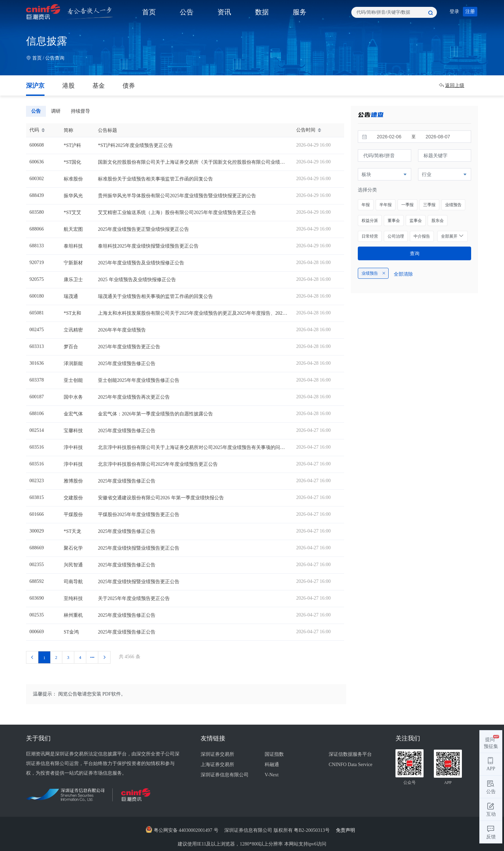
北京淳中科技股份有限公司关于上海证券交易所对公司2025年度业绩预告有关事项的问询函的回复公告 (206, 447)
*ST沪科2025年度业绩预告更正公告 (135, 145)
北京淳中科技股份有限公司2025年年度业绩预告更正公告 (158, 464)
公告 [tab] (36, 111)
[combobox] (394, 12)
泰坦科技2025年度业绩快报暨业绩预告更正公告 (148, 246)
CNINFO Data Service (351, 765)
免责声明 (347, 830)
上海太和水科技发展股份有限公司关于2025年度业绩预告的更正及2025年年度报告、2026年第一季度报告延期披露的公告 (225, 313)
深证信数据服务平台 (350, 754)
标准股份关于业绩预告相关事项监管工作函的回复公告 (155, 179)
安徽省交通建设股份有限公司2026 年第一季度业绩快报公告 (161, 498)
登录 (454, 11)
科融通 (272, 765)
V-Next (272, 775)
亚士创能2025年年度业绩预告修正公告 (139, 380)
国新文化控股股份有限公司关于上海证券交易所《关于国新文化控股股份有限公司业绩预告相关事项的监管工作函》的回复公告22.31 (238, 162)
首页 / (36, 58)
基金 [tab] (99, 86)
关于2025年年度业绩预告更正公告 (134, 598)
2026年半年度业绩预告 (122, 330)
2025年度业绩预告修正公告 (127, 364)
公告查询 (55, 58)
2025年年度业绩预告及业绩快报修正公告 (141, 263)
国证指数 (274, 754)
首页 (149, 12)
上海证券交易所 (217, 765)
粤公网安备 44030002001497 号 (182, 830)
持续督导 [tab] (80, 111)
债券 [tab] (129, 86)
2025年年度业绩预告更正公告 (129, 347)
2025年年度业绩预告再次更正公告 (134, 397)
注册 (470, 11)
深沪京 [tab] (35, 86)
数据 (262, 12)
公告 (187, 12)
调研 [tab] (56, 111)
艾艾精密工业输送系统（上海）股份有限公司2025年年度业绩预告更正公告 (177, 212)
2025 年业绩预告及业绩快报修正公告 (137, 280)
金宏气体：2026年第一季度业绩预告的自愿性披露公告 (155, 414)
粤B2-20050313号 (312, 830)
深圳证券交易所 (217, 754)
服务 (300, 12)
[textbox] (394, 12)
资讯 (224, 12)
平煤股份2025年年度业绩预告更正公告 (139, 515)
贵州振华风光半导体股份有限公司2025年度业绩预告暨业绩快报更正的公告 (177, 196)
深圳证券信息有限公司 (225, 775)
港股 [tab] (68, 86)
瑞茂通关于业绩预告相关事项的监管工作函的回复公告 (155, 296)
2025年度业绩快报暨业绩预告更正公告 (139, 548)
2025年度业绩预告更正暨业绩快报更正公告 (143, 229)
